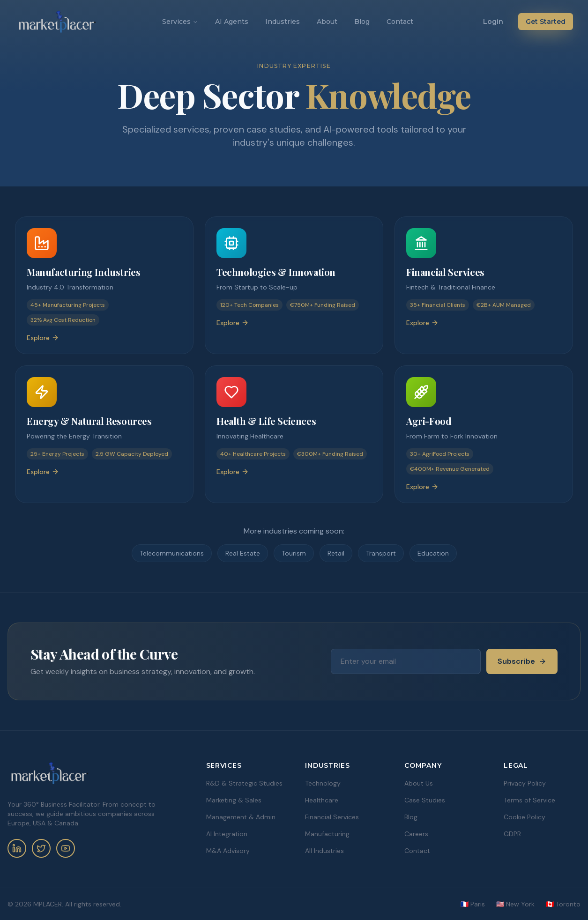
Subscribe (522, 661)
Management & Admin (241, 817)
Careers (416, 834)
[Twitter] (41, 848)
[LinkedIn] (17, 848)
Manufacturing (327, 834)
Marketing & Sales (234, 800)
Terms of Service (529, 800)
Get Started (546, 22)
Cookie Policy (525, 817)
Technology (323, 783)
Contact (400, 22)
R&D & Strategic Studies (244, 783)
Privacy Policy (525, 783)
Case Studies (425, 800)
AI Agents (232, 22)
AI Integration (227, 834)
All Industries (324, 851)
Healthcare (322, 800)
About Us (419, 783)
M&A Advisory (228, 851)
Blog (362, 22)
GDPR (512, 834)
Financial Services (332, 817)
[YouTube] (66, 848)
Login (493, 22)
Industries (283, 22)
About (327, 22)
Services (180, 22)
